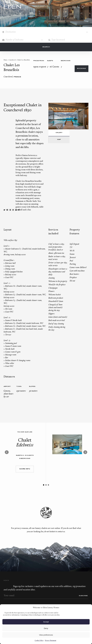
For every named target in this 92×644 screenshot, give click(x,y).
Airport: (7, 387)
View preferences (46, 635)
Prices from (39, 61)
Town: (19, 387)
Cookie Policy (39, 641)
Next (85, 116)
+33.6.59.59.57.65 (78, 7)
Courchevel (12, 60)
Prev (7, 452)
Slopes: (32, 387)
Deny (46, 628)
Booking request (82, 70)
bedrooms (66, 61)
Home (5, 60)
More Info (25, 469)
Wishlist (83, 7)
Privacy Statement (50, 641)
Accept (46, 622)
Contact (74, 7)
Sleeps (50, 61)
